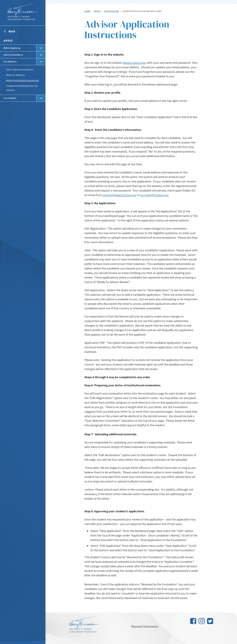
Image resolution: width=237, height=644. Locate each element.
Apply (8, 41)
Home (87, 11)
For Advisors (10, 62)
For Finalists (10, 98)
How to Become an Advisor (20, 70)
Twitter (210, 621)
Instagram (202, 621)
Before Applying (12, 48)
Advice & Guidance (13, 55)
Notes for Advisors (15, 75)
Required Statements (145, 626)
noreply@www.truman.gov (119, 195)
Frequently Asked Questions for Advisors (22, 88)
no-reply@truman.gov (154, 195)
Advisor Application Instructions (23, 80)
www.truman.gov (134, 63)
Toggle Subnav (41, 48)
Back (16, 33)
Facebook (193, 621)
